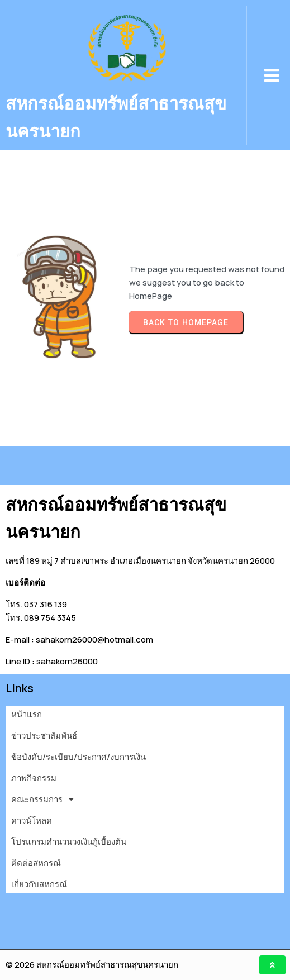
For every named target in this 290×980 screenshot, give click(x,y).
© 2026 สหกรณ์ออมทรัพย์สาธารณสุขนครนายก (92, 965)
